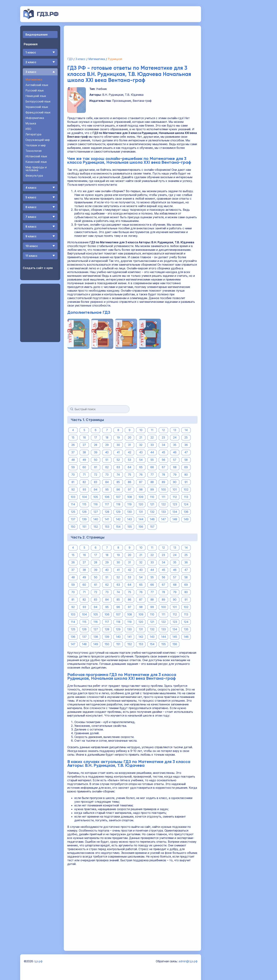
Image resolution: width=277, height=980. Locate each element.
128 (107, 512)
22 (152, 437)
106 (107, 497)
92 (73, 489)
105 (96, 497)
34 (163, 445)
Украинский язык (37, 107)
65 (141, 467)
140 (96, 519)
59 (73, 467)
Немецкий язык (36, 96)
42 (130, 452)
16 (84, 437)
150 (73, 527)
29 (107, 445)
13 (175, 430)
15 (73, 437)
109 (141, 497)
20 (130, 437)
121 (152, 504)
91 (186, 482)
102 (186, 489)
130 (129, 512)
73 (107, 475)
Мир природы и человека (36, 169)
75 (130, 475)
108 (130, 497)
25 (186, 437)
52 (118, 460)
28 (96, 445)
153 (107, 527)
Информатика (35, 118)
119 (129, 504)
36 (186, 445)
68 (175, 467)
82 (84, 482)
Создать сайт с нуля (38, 268)
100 (163, 489)
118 (118, 504)
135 (186, 629)
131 (141, 512)
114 (73, 504)
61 (96, 467)
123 (175, 504)
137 (73, 519)
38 (84, 452)
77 (152, 475)
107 (118, 497)
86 (129, 482)
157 (152, 527)
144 (141, 519)
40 (107, 452)
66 (152, 467)
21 (141, 437)
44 (152, 452)
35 (175, 445)
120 (141, 504)
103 (73, 497)
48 (73, 460)
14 (186, 430)
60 (84, 467)
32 (141, 445)
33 (152, 445)
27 (84, 445)
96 (118, 489)
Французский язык (38, 112)
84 (107, 482)
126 (84, 512)
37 (73, 452)
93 (84, 489)
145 (175, 637)
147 (163, 519)
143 (129, 519)
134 (175, 512)
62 (107, 467)
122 (163, 504)
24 (175, 437)
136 (186, 512)
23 (163, 437)
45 (163, 452)
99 (152, 489)
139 (84, 519)
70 (73, 475)
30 (118, 445)
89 (163, 482)
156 (141, 527)
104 (84, 497)
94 (96, 489)
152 (96, 527)
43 (141, 452)
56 (163, 460)
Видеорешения (36, 35)
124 (186, 504)
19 (118, 437)
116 (96, 504)
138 (96, 637)
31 (129, 445)
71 (84, 475)
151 (84, 527)
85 (118, 482)
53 (130, 460)
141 (107, 519)
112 (175, 497)
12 (163, 430)
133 (163, 512)
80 (186, 475)
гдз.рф (38, 961)
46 (175, 452)
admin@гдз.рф (188, 961)
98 (141, 489)
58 (186, 460)
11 (152, 430)
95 (107, 489)
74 (118, 475)
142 (118, 519)
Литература (33, 134)
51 (107, 460)
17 (96, 437)
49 (84, 460)
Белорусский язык (38, 101)
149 (186, 519)
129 (118, 512)
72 (96, 475)
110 (152, 497)
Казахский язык (36, 162)
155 (130, 527)
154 (118, 527)
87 (141, 482)
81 (73, 482)
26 (73, 445)
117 (107, 504)
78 (163, 475)
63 (118, 467)
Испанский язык (36, 156)
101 (175, 489)
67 (163, 467)
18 (107, 437)
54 (141, 460)
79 (175, 475)
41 (118, 452)
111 (163, 497)
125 (73, 512)
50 (96, 460)
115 (84, 504)
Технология (33, 151)
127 (96, 512)
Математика (34, 79)
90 (175, 482)
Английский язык (37, 85)
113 (186, 497)
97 (130, 489)
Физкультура (34, 176)
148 (175, 519)
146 (152, 519)
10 (141, 430)
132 (152, 512)
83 (96, 482)
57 (175, 460)
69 (186, 467)
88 (152, 482)
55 (152, 460)
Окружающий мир (38, 140)
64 (129, 467)
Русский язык (35, 90)
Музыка (31, 123)
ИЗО (28, 129)
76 (141, 475)
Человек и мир (36, 145)
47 (186, 452)
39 (96, 452)
